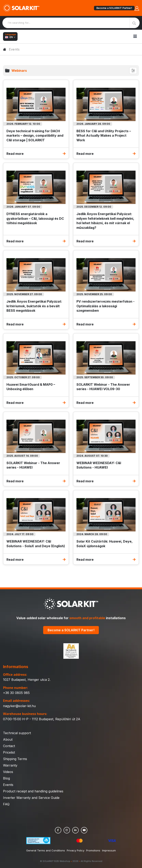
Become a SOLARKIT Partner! (114, 8)
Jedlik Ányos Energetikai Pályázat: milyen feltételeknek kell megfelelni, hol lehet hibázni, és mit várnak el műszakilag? (105, 221)
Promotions (93, 850)
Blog (6, 778)
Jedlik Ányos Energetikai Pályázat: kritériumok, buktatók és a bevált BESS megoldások (34, 306)
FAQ (6, 804)
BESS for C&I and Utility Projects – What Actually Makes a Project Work (104, 136)
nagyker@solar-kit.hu (19, 706)
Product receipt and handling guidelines (33, 791)
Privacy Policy (76, 850)
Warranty (10, 765)
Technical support (17, 733)
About (8, 739)
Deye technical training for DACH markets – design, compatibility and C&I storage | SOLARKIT (35, 136)
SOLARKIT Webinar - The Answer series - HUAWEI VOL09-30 (103, 387)
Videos (8, 772)
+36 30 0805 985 (16, 693)
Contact (9, 746)
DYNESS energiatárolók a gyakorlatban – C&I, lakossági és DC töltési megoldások (35, 218)
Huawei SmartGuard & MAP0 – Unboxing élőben (31, 387)
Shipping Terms (15, 759)
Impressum (109, 850)
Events (8, 785)
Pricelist (9, 752)
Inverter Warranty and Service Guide (31, 798)
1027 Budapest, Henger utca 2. (27, 680)
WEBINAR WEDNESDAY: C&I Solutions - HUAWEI (99, 465)
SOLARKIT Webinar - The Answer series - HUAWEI (33, 465)
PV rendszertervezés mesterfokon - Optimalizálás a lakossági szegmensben (105, 306)
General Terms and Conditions (46, 850)
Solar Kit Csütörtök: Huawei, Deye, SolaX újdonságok (104, 544)
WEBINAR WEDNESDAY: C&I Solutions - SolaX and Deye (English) (36, 544)
